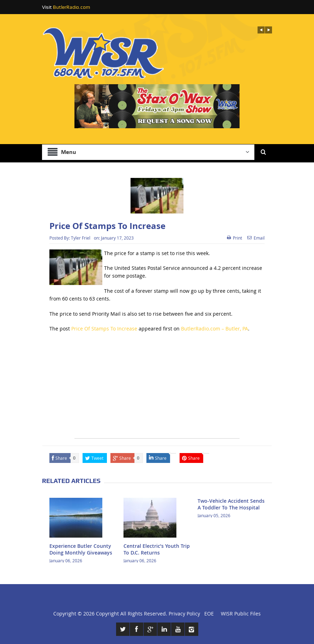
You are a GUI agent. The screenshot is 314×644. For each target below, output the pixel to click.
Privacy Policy (184, 614)
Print (234, 238)
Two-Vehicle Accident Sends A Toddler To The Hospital (231, 504)
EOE (208, 614)
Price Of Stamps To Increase (104, 329)
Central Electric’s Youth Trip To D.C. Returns (157, 549)
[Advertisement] (157, 389)
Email (256, 238)
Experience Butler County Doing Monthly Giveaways (81, 549)
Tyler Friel (81, 238)
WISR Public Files (241, 614)
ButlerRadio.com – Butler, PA (215, 329)
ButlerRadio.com (71, 7)
